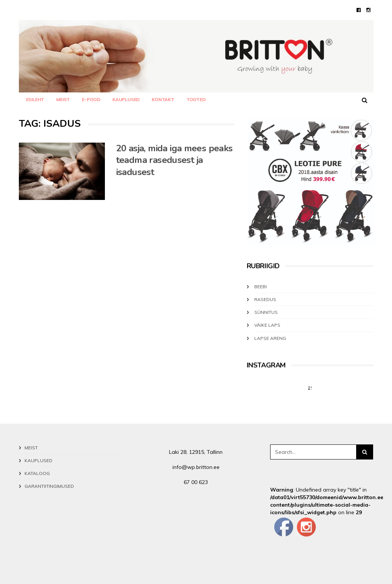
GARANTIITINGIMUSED (49, 486)
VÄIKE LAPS (267, 325)
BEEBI (261, 287)
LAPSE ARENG (270, 338)
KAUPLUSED (126, 99)
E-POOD (91, 99)
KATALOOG (37, 473)
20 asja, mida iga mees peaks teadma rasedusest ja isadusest (174, 160)
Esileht (35, 99)
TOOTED (196, 99)
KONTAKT (163, 99)
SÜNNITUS (266, 312)
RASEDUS (265, 299)
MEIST (63, 99)
